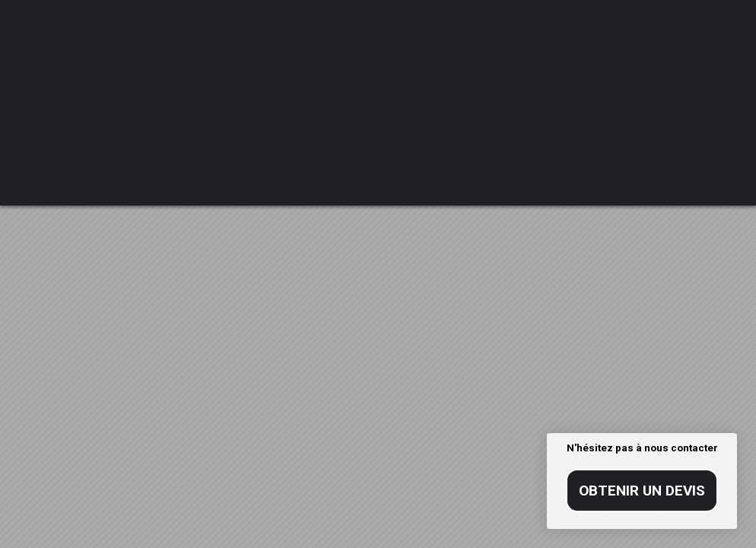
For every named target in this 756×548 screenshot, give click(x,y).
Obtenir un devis (642, 491)
